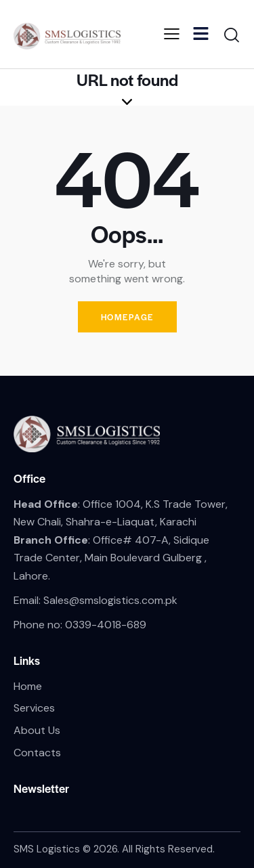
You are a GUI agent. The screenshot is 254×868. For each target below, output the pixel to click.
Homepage (127, 317)
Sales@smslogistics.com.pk (110, 600)
